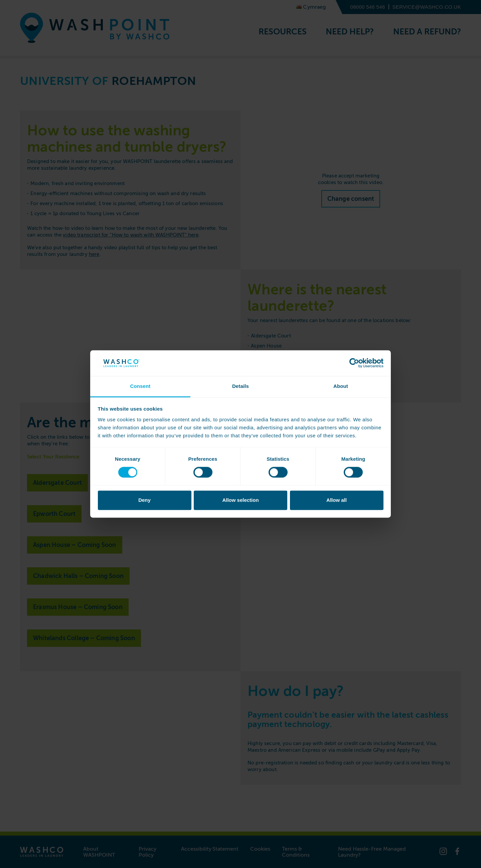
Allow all (337, 500)
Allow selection (240, 500)
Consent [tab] (140, 386)
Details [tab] (240, 386)
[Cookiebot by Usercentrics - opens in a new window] (354, 363)
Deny (144, 500)
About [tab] (341, 386)
